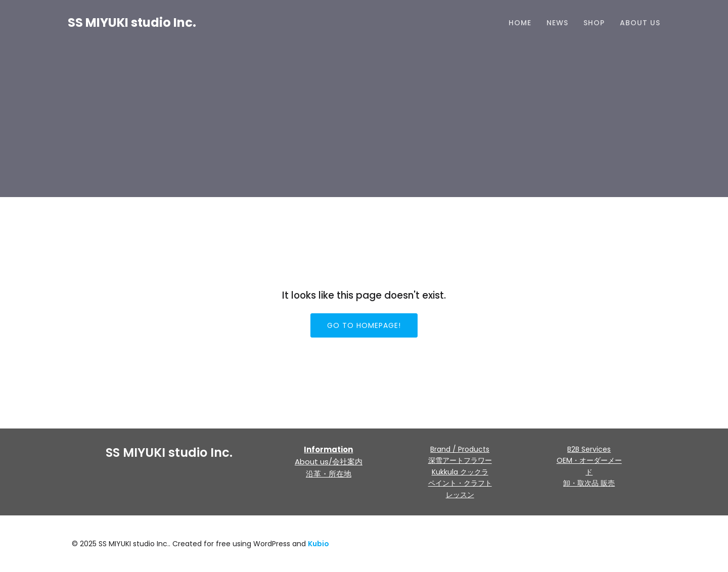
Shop (594, 23)
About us (640, 23)
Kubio (318, 544)
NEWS (557, 23)
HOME (520, 23)
